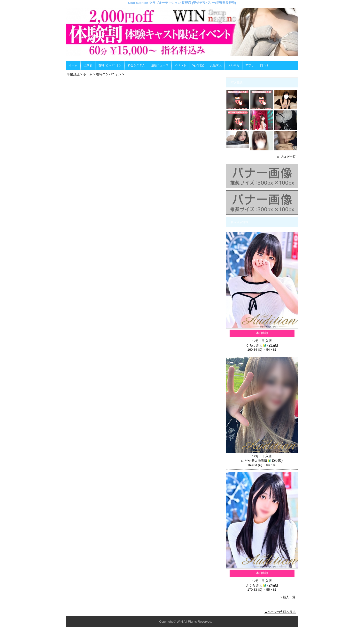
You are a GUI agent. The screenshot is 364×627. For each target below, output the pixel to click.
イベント (180, 65)
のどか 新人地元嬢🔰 (256, 461)
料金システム (136, 65)
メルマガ (233, 65)
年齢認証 (73, 74)
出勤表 (88, 65)
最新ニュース (160, 65)
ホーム (73, 65)
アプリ (250, 65)
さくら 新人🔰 (256, 585)
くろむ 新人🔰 (256, 345)
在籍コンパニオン (110, 65)
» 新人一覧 (288, 597)
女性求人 (216, 65)
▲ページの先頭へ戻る (280, 612)
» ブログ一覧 (287, 157)
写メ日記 (198, 65)
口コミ (264, 65)
